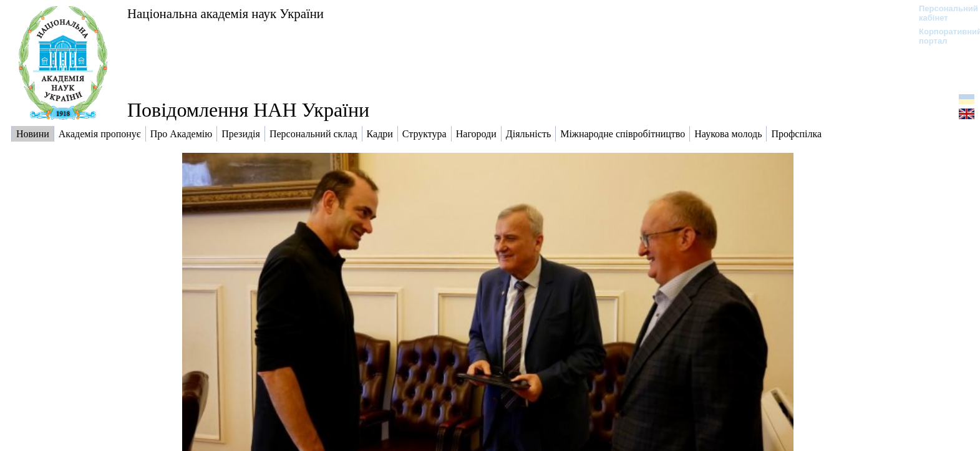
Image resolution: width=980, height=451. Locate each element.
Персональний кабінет (942, 13)
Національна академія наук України (226, 13)
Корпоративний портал (942, 36)
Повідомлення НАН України (248, 110)
